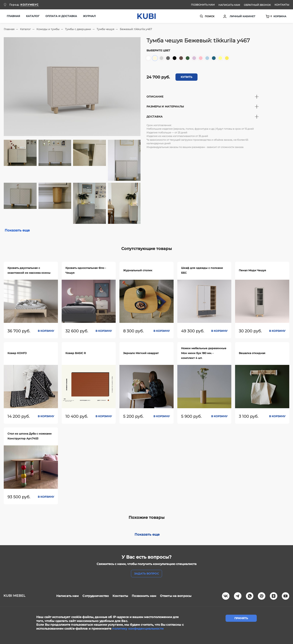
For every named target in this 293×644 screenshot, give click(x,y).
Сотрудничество (96, 596)
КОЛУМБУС (29, 5)
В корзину (46, 331)
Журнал (89, 16)
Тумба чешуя (105, 29)
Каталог (25, 29)
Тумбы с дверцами (78, 29)
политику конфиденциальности (138, 629)
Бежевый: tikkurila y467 (136, 29)
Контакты (282, 5)
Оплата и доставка (61, 16)
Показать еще (17, 230)
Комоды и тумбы (48, 29)
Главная (13, 16)
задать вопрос (146, 574)
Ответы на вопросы (176, 596)
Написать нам (229, 5)
